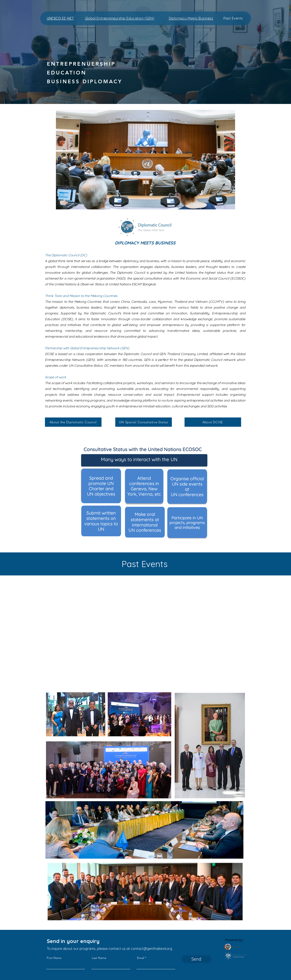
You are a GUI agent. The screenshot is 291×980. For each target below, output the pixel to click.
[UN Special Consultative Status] (144, 422)
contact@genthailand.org (151, 949)
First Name (54, 958)
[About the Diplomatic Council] (73, 422)
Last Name (99, 958)
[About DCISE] (213, 422)
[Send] (196, 959)
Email (141, 958)
